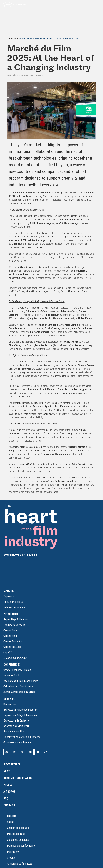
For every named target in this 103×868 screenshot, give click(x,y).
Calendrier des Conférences (18, 686)
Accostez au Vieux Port (16, 726)
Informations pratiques (19, 778)
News (7, 771)
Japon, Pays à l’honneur (16, 619)
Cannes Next (10, 636)
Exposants (9, 596)
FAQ (6, 798)
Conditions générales (18, 840)
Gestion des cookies (18, 828)
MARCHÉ (8, 591)
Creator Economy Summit (17, 670)
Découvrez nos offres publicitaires (22, 737)
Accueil (13, 39)
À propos (9, 792)
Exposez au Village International (20, 715)
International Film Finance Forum (21, 681)
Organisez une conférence (17, 742)
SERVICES (9, 699)
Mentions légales (16, 834)
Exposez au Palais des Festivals (20, 710)
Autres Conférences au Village (20, 692)
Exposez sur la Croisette (17, 721)
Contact (9, 805)
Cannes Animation (13, 641)
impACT (8, 652)
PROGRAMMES (12, 614)
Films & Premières (13, 602)
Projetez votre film (14, 731)
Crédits (11, 858)
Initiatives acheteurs (14, 607)
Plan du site (13, 852)
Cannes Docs (10, 630)
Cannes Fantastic (13, 647)
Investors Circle (12, 675)
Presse (8, 785)
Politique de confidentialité (21, 846)
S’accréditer (10, 704)
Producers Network (14, 625)
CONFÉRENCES (12, 665)
